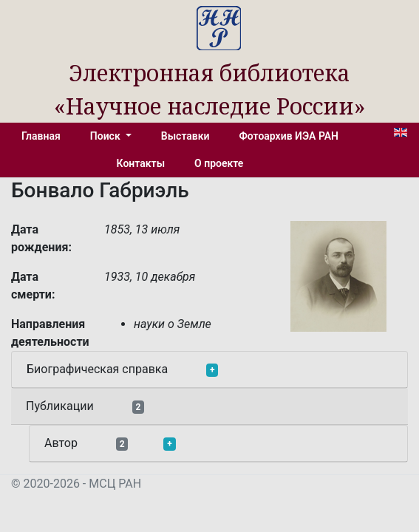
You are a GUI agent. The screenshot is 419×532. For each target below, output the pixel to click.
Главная (41, 136)
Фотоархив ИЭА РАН (289, 136)
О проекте (219, 163)
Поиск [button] (106, 136)
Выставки (185, 136)
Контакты (141, 163)
